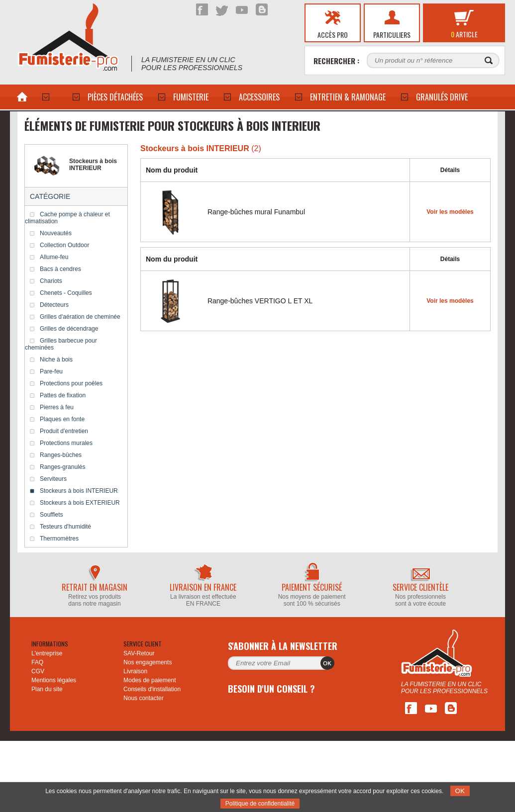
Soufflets (51, 515)
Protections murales (66, 443)
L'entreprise (47, 653)
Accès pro (333, 35)
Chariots (51, 281)
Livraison (135, 671)
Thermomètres (59, 539)
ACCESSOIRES (259, 97)
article (464, 34)
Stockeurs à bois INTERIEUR (79, 491)
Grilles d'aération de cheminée (80, 317)
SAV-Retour (139, 653)
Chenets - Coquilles (66, 293)
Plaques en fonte (62, 419)
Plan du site (47, 689)
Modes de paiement (150, 680)
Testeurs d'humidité (65, 527)
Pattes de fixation (63, 395)
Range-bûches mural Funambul (256, 212)
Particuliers (392, 35)
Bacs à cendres (60, 269)
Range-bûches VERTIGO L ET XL (260, 301)
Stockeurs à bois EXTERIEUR (80, 503)
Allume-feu (54, 257)
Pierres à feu (57, 407)
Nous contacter (144, 698)
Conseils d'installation (152, 689)
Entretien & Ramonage (348, 97)
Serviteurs (53, 479)
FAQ (37, 662)
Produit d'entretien (64, 431)
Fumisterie (191, 97)
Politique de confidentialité (260, 804)
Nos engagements (148, 662)
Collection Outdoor (64, 245)
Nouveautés (56, 233)
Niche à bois (56, 360)
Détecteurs (54, 305)
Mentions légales (54, 680)
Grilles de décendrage (69, 329)
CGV (38, 671)
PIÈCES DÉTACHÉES (115, 97)
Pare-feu (51, 371)
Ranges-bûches (61, 455)
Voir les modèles (450, 212)
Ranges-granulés (62, 467)
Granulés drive (442, 97)
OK (460, 791)
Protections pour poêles (71, 383)
